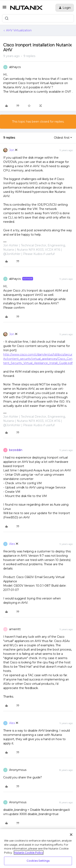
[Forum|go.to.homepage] (26, 8)
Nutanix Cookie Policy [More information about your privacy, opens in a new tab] (29, 853)
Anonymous (18, 770)
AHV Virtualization (19, 30)
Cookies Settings (38, 861)
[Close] (71, 835)
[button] (4, 9)
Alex (12, 544)
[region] (38, 848)
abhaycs (15, 67)
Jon (12, 150)
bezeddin (16, 450)
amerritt (15, 629)
